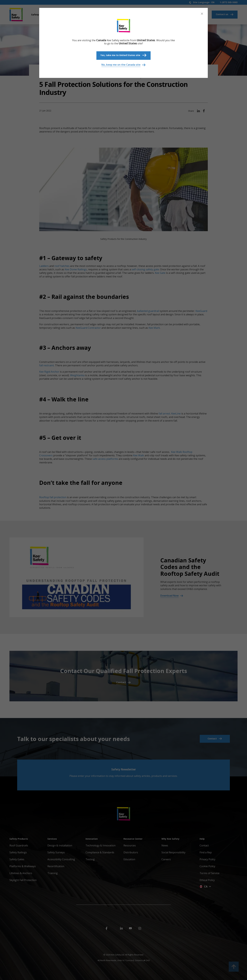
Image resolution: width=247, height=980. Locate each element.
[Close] (202, 14)
